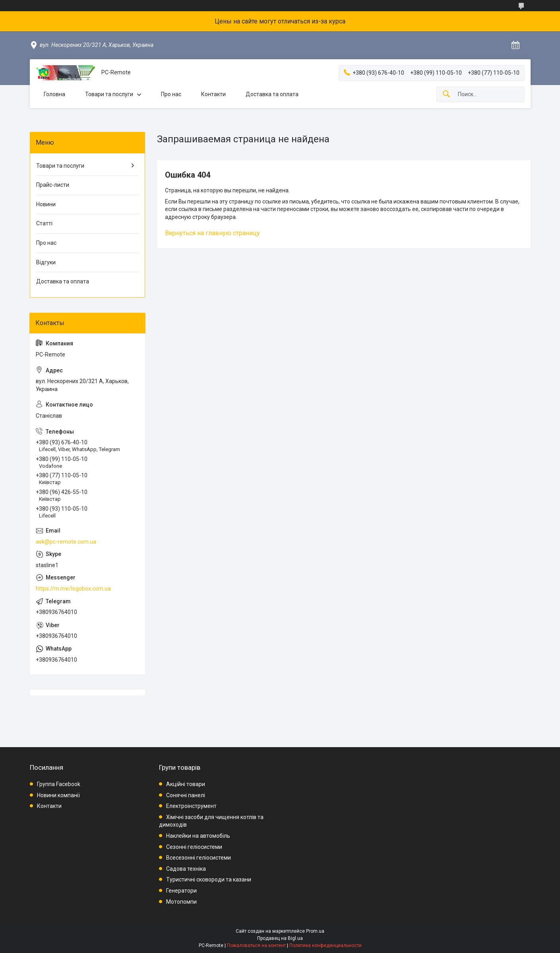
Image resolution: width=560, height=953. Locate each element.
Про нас (171, 94)
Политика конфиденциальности (326, 945)
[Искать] (446, 94)
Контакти (213, 94)
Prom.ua (315, 931)
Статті (44, 223)
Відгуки (46, 262)
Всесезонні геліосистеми (199, 858)
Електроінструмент (191, 806)
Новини (46, 204)
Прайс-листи (53, 185)
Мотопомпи (181, 902)
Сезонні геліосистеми (194, 847)
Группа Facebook (59, 784)
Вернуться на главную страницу (212, 233)
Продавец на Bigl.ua (280, 938)
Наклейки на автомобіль (198, 836)
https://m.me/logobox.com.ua (73, 589)
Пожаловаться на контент (256, 945)
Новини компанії (58, 795)
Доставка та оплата (272, 94)
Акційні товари (186, 784)
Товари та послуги (109, 94)
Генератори (181, 891)
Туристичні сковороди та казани (209, 879)
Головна (54, 94)
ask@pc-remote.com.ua (66, 542)
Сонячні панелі (186, 795)
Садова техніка (186, 869)
